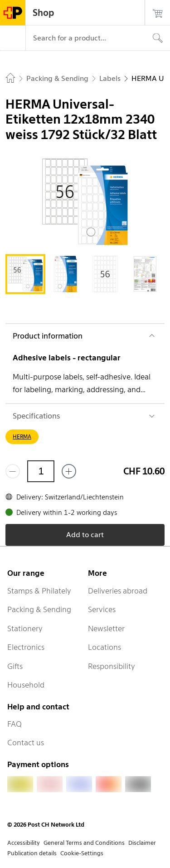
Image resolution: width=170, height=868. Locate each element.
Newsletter (106, 629)
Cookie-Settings (82, 853)
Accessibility (24, 843)
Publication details (32, 853)
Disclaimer (142, 843)
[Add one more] (69, 471)
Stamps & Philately (39, 591)
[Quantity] (41, 471)
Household (26, 685)
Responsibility (112, 666)
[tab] (25, 274)
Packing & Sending (39, 609)
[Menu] (13, 38)
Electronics (26, 647)
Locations (104, 647)
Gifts (15, 666)
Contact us (26, 743)
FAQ (15, 724)
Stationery (25, 629)
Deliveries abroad (118, 591)
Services (102, 609)
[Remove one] (13, 471)
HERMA (22, 436)
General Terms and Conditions (84, 843)
